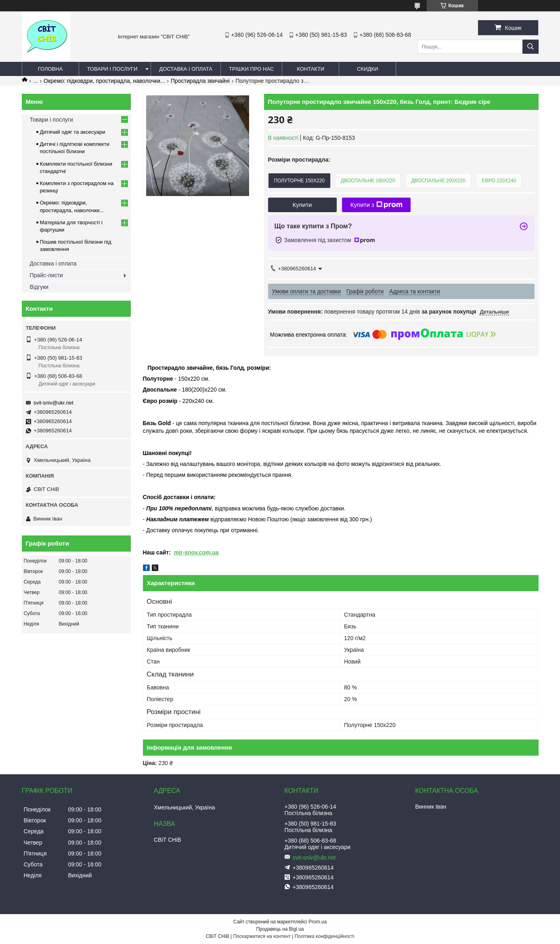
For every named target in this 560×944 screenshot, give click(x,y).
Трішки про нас (251, 69)
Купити (302, 205)
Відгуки (39, 287)
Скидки (367, 69)
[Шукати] (531, 47)
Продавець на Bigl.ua (280, 929)
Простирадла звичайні (200, 81)
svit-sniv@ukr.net (53, 403)
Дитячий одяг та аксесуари (73, 132)
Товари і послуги (112, 69)
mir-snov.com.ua (196, 552)
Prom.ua (318, 922)
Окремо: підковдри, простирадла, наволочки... (104, 81)
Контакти (310, 69)
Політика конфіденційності (325, 936)
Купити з (376, 205)
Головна (50, 69)
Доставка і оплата (186, 69)
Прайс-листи (46, 275)
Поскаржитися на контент (262, 936)
